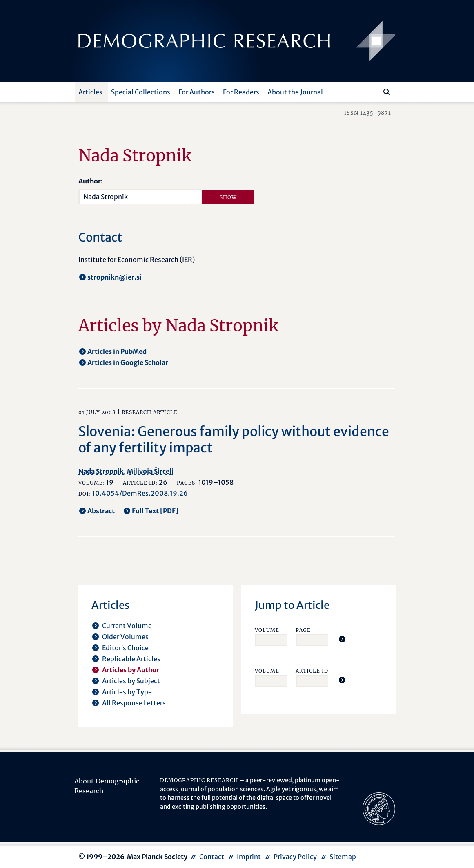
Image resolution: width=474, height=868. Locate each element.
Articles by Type (127, 692)
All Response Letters (134, 703)
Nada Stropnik (101, 471)
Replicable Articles (131, 659)
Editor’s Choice (125, 648)
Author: (91, 181)
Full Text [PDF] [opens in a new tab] (155, 511)
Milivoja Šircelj (150, 471)
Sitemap (343, 857)
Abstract (101, 511)
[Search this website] (375, 91)
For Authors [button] (197, 92)
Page (303, 630)
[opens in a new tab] (379, 808)
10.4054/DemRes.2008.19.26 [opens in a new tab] (140, 493)
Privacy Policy (295, 857)
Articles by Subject (131, 681)
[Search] (387, 92)
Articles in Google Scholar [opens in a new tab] (128, 362)
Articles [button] (90, 92)
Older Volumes (125, 637)
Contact (212, 857)
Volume (267, 630)
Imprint (249, 857)
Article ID (312, 671)
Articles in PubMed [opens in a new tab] (117, 351)
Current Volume (127, 626)
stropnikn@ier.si (115, 277)
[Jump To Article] (342, 639)
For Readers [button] (241, 92)
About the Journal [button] (295, 92)
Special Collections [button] (141, 92)
